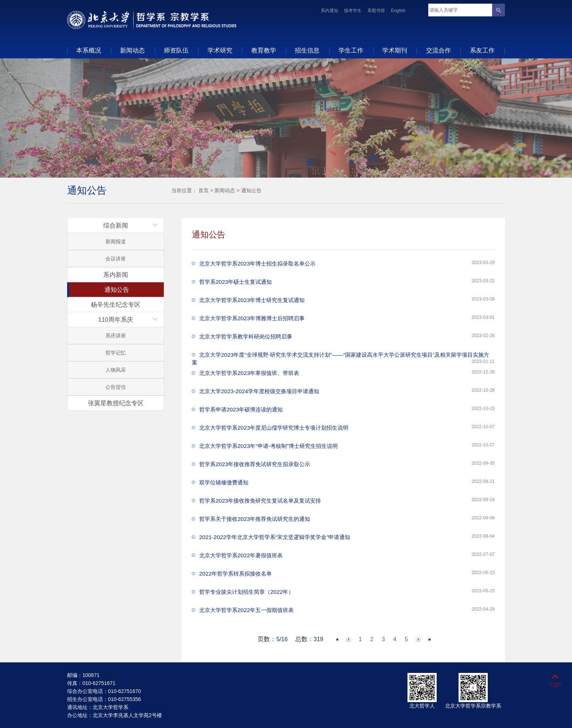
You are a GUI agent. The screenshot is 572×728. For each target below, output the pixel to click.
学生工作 (351, 50)
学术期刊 (395, 50)
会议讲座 (116, 259)
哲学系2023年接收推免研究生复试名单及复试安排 (260, 501)
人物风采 (116, 370)
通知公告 (251, 190)
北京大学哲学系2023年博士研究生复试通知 (252, 300)
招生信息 (307, 50)
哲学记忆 (116, 353)
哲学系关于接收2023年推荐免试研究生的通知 (255, 519)
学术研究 (220, 50)
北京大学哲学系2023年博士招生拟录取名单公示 (257, 264)
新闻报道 (116, 241)
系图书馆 (376, 11)
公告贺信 (116, 387)
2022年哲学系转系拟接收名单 (235, 574)
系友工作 (482, 50)
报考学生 (353, 11)
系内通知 (329, 11)
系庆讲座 (116, 336)
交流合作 (438, 50)
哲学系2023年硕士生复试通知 (235, 282)
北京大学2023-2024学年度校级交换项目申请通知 (259, 391)
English (398, 11)
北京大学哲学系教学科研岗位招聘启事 (246, 336)
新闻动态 (132, 50)
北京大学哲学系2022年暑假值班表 (241, 555)
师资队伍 (176, 50)
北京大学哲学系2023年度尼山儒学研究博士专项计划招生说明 (274, 428)
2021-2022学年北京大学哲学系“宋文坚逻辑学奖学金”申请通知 (275, 537)
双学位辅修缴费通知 (224, 482)
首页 (204, 190)
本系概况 (89, 50)
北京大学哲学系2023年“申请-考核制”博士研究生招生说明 (268, 446)
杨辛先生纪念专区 (116, 305)
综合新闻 (116, 225)
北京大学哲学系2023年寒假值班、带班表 (249, 373)
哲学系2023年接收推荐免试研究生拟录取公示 (255, 464)
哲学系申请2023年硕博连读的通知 (241, 409)
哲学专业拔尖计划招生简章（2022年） (246, 592)
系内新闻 (116, 275)
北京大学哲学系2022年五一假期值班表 (246, 610)
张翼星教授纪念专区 (116, 403)
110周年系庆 (116, 320)
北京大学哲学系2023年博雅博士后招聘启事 (252, 318)
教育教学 (264, 50)
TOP (555, 681)
